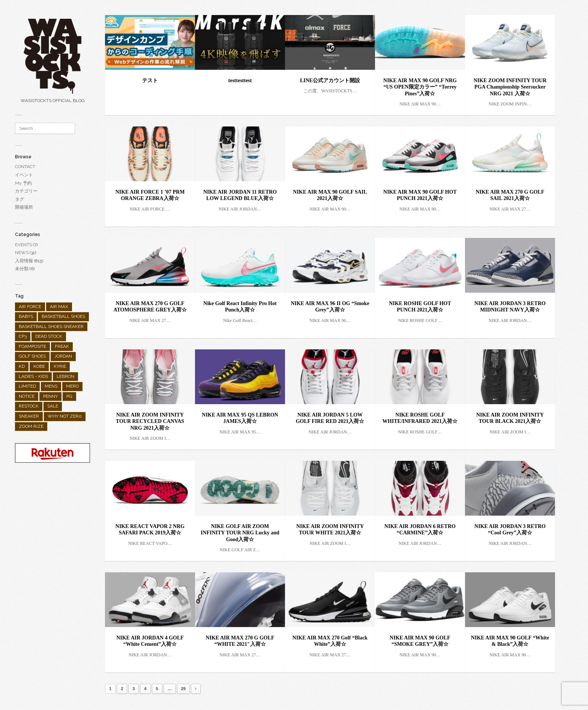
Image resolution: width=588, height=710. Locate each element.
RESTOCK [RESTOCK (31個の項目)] (29, 406)
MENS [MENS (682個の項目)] (51, 386)
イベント (24, 175)
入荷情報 (24, 261)
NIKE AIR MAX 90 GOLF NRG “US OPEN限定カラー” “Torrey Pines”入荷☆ (420, 87)
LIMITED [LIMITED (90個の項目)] (27, 386)
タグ (19, 199)
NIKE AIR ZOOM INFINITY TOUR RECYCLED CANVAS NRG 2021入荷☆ (150, 421)
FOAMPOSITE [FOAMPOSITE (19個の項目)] (32, 346)
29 (183, 689)
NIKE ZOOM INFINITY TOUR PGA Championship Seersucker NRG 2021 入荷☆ (510, 87)
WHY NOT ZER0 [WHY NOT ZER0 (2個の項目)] (65, 416)
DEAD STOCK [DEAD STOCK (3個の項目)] (49, 336)
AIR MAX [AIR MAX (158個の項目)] (59, 307)
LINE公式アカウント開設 (330, 80)
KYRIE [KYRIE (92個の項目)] (60, 366)
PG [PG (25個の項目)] (69, 396)
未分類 (22, 269)
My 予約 (23, 183)
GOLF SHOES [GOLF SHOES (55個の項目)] (32, 356)
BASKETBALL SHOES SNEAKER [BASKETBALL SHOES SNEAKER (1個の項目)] (51, 326)
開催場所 (24, 207)
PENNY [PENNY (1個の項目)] (50, 396)
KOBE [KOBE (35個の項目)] (39, 366)
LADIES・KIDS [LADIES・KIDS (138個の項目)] (33, 376)
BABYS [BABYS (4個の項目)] (26, 316)
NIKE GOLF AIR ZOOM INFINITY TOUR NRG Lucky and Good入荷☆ (240, 533)
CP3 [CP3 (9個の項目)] (23, 336)
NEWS (22, 253)
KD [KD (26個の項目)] (22, 366)
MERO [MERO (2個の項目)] (72, 386)
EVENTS (23, 245)
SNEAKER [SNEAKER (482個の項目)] (29, 416)
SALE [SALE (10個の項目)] (53, 406)
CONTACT (25, 167)
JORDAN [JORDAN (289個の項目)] (63, 356)
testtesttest (240, 80)
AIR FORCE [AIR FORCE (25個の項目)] (30, 307)
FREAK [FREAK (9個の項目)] (62, 346)
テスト (150, 80)
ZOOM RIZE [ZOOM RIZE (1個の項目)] (31, 426)
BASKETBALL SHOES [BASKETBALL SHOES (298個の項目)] (63, 316)
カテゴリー (26, 191)
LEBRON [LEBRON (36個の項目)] (65, 376)
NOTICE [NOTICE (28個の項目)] (27, 396)
